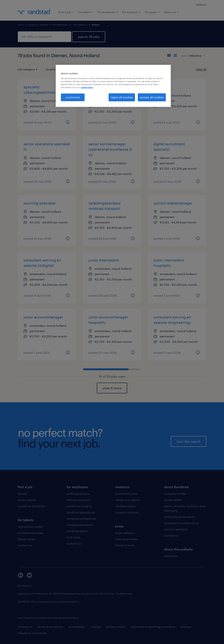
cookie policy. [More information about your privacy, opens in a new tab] (87, 87)
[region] (113, 86)
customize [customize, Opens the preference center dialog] (73, 97)
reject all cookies (122, 97)
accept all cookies (152, 97)
